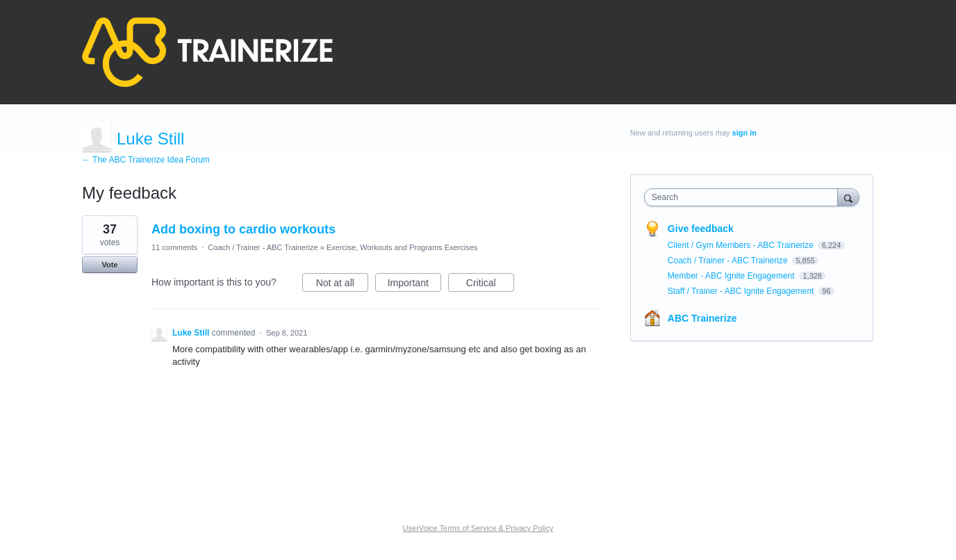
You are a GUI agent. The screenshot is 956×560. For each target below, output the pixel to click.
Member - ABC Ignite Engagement (732, 276)
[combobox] (744, 197)
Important (414, 285)
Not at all (342, 285)
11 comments (174, 247)
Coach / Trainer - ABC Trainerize (263, 247)
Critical (490, 285)
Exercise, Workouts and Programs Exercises (402, 247)
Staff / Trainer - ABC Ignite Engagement (742, 291)
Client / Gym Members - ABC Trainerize (742, 245)
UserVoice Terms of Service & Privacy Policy (478, 528)
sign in (744, 133)
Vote (109, 265)
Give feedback (701, 229)
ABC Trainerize (702, 318)
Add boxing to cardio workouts (244, 229)
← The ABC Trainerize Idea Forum (146, 160)
